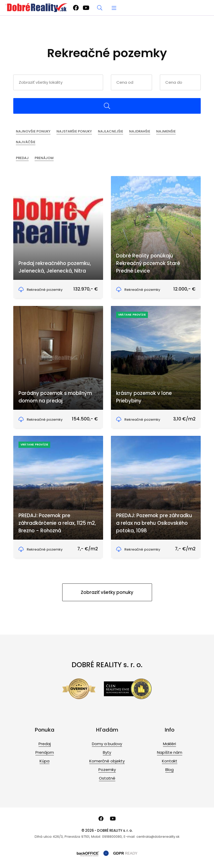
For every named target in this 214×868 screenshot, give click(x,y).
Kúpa (45, 761)
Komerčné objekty (107, 761)
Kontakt (170, 761)
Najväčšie (26, 142)
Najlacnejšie (111, 131)
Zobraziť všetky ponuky (107, 592)
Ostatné (107, 778)
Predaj (22, 158)
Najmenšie (166, 131)
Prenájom (44, 158)
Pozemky (107, 770)
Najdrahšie (140, 131)
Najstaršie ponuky (74, 131)
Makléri (169, 744)
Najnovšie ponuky (33, 131)
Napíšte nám (170, 752)
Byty (107, 752)
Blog (169, 770)
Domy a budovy (107, 744)
